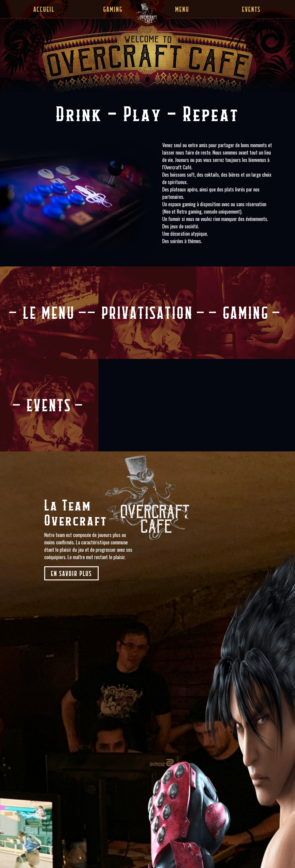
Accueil (44, 9)
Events (251, 9)
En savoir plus (71, 573)
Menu (182, 9)
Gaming (113, 9)
